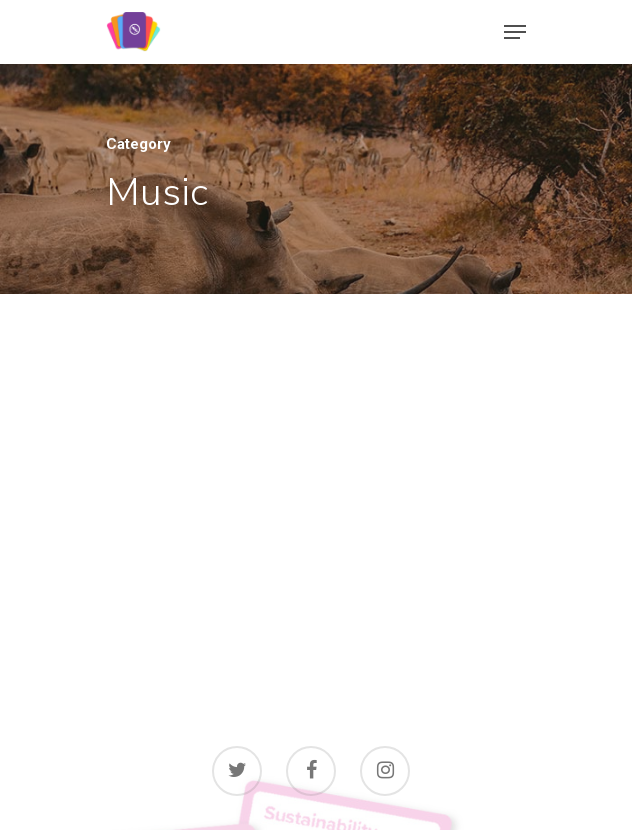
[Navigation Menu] (515, 32)
